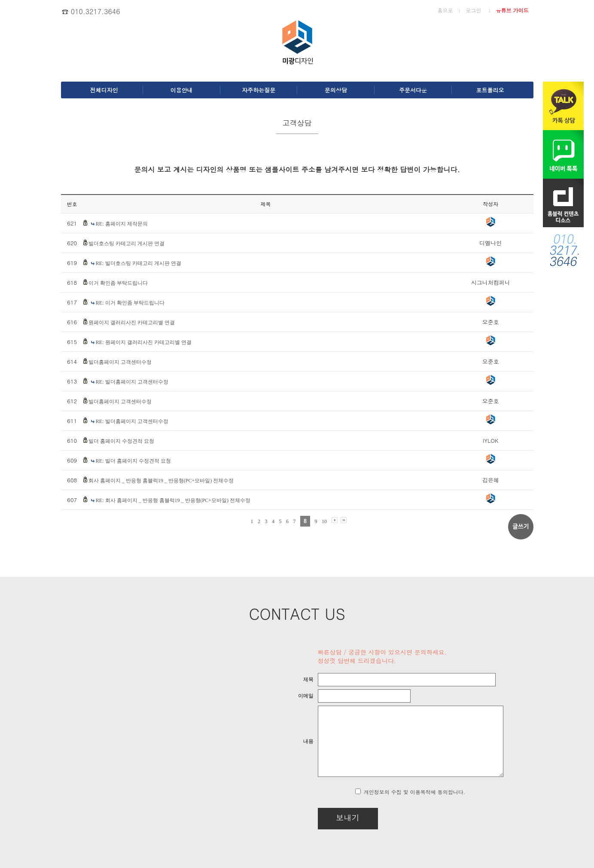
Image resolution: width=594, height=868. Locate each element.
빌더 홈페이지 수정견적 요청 (121, 441)
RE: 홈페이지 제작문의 (122, 224)
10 (324, 521)
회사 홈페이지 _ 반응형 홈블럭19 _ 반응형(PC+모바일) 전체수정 (161, 481)
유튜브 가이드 (512, 10)
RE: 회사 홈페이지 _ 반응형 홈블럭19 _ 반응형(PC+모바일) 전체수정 (173, 500)
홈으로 (445, 10)
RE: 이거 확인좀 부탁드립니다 (130, 303)
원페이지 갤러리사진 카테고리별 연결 (132, 323)
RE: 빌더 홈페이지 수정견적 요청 (133, 461)
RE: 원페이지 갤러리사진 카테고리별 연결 (144, 342)
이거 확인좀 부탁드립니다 (118, 283)
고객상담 (297, 123)
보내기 (326, 818)
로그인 (473, 10)
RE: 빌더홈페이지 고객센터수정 (132, 382)
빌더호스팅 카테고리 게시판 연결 (126, 244)
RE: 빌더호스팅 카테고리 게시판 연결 (139, 263)
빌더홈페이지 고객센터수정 (120, 362)
